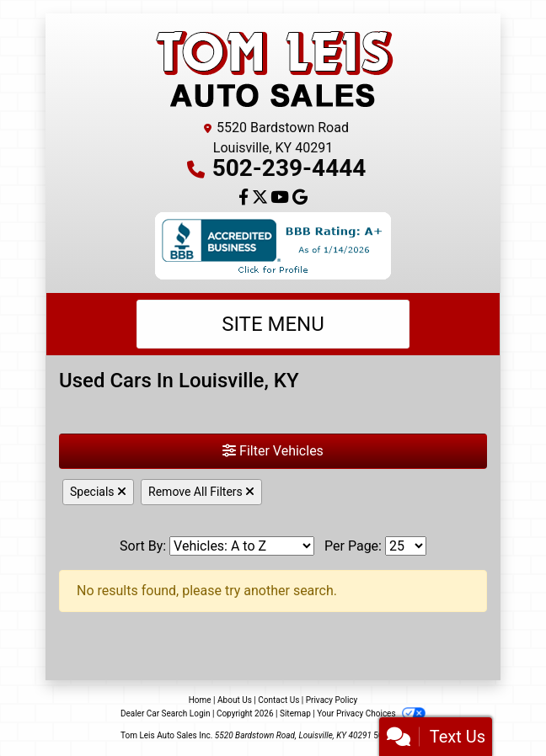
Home (200, 700)
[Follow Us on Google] (300, 198)
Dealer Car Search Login (166, 713)
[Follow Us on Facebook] (245, 198)
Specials (98, 492)
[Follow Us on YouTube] (281, 198)
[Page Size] (406, 546)
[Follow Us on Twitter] (262, 198)
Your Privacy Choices (371, 713)
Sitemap (295, 713)
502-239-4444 (289, 168)
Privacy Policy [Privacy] (332, 700)
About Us (235, 700)
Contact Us (278, 700)
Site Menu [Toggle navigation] (273, 324)
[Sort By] (242, 546)
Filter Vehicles (273, 451)
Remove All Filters (201, 492)
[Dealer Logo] (273, 69)
